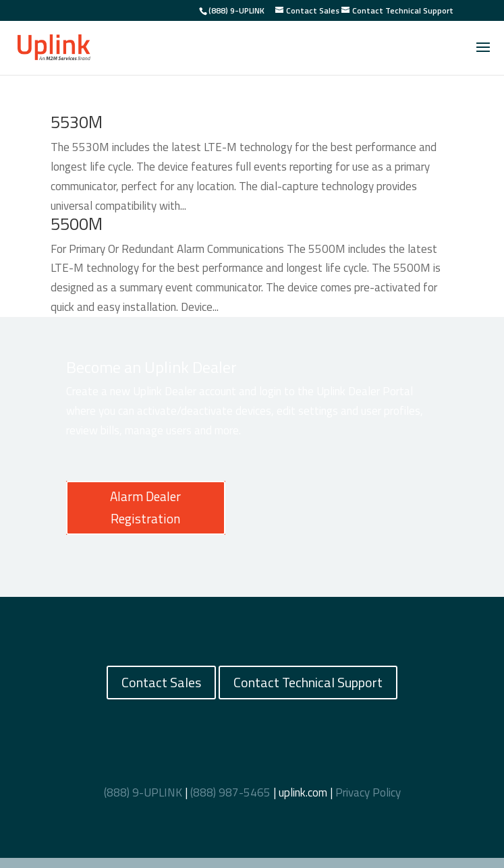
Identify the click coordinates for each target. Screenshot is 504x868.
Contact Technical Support (308, 682)
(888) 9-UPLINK (236, 10)
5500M (77, 224)
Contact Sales (161, 682)
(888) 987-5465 (230, 792)
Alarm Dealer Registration (145, 507)
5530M (77, 122)
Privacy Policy (368, 792)
